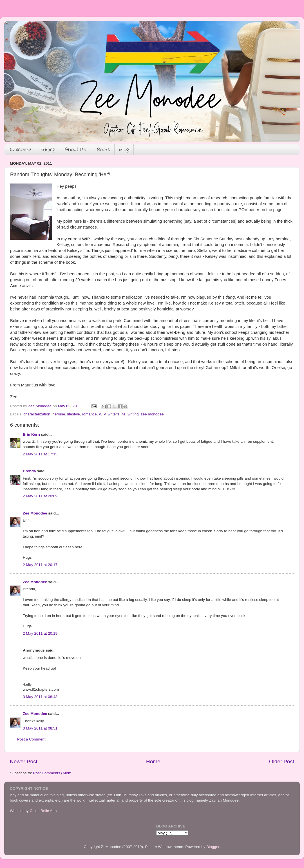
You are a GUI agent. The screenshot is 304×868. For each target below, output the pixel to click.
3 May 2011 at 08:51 (40, 728)
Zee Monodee (35, 513)
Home (153, 761)
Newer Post (24, 761)
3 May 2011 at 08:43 (40, 697)
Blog (124, 150)
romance (89, 414)
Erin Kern (31, 434)
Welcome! (21, 150)
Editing (48, 150)
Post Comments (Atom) (53, 773)
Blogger (213, 847)
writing (133, 414)
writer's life (117, 414)
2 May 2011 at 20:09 (40, 496)
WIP (102, 414)
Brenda (29, 471)
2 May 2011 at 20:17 (40, 565)
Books (103, 150)
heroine (59, 414)
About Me (76, 150)
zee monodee (152, 414)
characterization (37, 414)
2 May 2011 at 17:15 (40, 454)
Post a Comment (31, 739)
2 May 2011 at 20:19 (40, 633)
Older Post (282, 761)
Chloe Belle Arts (43, 811)
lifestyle (74, 414)
